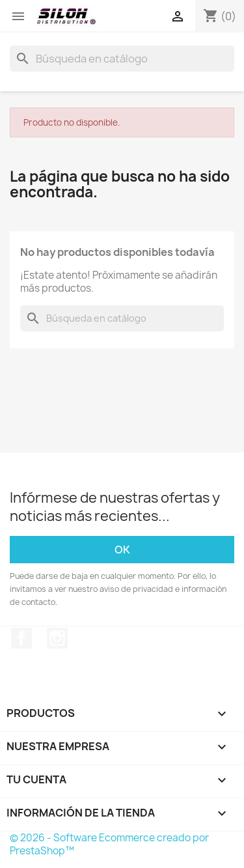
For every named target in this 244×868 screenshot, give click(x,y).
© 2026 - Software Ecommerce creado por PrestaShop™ (109, 844)
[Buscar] (122, 59)
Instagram (57, 638)
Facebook (21, 638)
